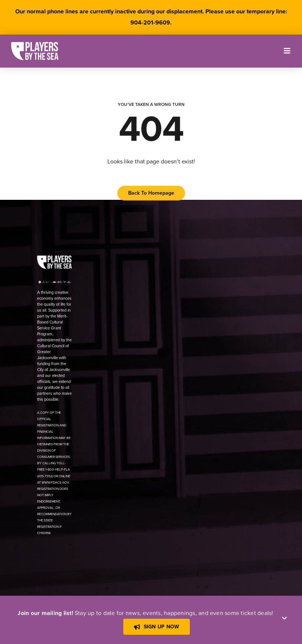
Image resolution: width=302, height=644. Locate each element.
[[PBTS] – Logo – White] (35, 45)
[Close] (284, 618)
